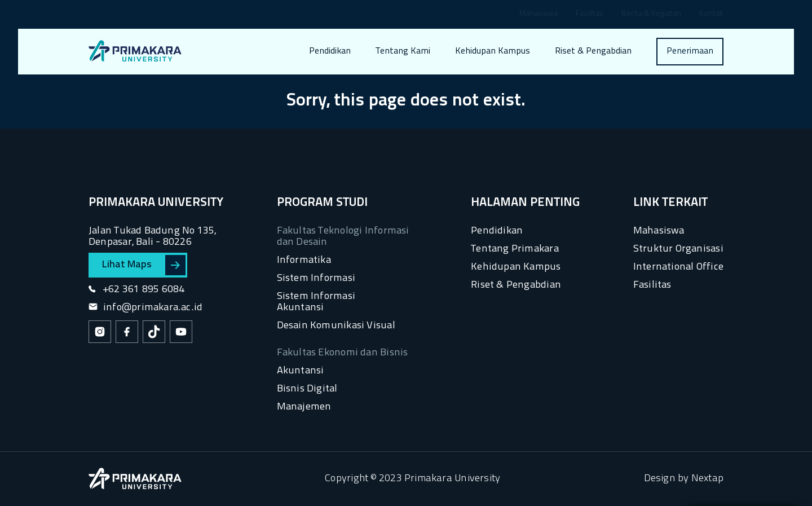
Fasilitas (590, 14)
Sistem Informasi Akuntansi (316, 302)
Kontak (711, 14)
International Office (678, 267)
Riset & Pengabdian (593, 51)
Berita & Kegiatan (651, 14)
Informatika (304, 260)
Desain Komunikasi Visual (336, 326)
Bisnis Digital (307, 389)
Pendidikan (330, 51)
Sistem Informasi (316, 278)
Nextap (707, 479)
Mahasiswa (539, 14)
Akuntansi (301, 371)
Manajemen (304, 407)
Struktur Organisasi (678, 249)
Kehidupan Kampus (493, 51)
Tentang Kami (403, 51)
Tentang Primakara (515, 249)
